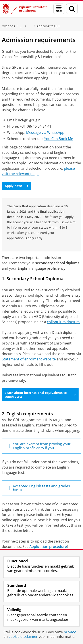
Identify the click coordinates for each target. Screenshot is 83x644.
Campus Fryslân (21, 26)
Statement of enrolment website (29, 359)
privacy (70, 632)
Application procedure (48, 547)
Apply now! (16, 186)
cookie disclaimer (23, 636)
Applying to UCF (48, 26)
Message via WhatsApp (45, 132)
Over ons (8, 26)
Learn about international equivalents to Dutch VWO (40, 395)
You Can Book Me (59, 139)
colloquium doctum (63, 322)
